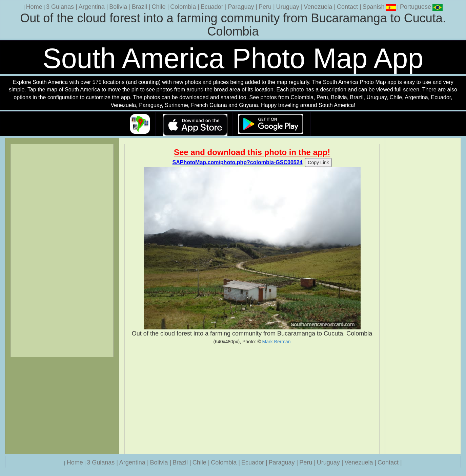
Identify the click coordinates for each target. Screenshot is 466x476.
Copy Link (318, 163)
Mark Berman (277, 342)
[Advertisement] (252, 399)
